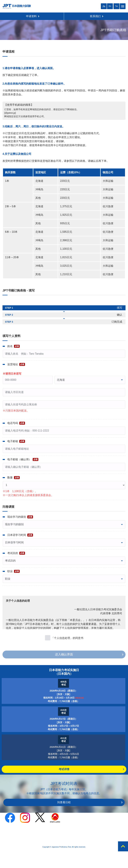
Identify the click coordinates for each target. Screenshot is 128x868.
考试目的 (16, 553)
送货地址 (16, 364)
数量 (13, 478)
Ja (104, 6)
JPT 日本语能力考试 (17, 6)
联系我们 (97, 16)
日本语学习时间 (20, 535)
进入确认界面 (64, 654)
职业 (13, 571)
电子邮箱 (16, 441)
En (110, 6)
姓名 (13, 346)
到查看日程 (64, 802)
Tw (116, 6)
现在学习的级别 (20, 517)
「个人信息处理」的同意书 (67, 638)
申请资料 (33, 16)
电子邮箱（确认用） (23, 459)
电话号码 (16, 423)
